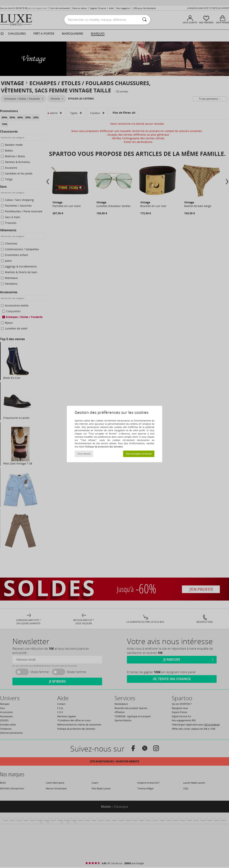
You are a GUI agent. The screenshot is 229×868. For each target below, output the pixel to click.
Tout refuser (84, 454)
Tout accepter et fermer (139, 454)
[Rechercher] (144, 20)
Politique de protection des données (104, 447)
